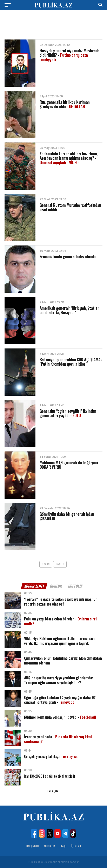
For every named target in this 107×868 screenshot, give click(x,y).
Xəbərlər (49, 846)
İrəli (60, 564)
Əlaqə (63, 846)
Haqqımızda (33, 846)
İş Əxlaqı (76, 846)
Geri (46, 564)
